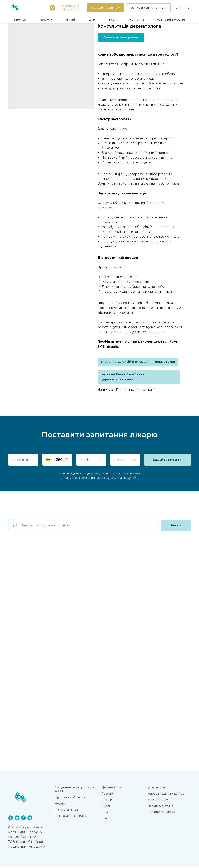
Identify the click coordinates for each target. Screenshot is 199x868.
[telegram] (23, 819)
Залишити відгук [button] (66, 811)
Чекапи (107, 801)
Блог (112, 20)
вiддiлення (70, 10)
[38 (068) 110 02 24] (52, 8)
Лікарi (70, 20)
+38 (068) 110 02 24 (171, 20)
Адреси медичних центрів (166, 795)
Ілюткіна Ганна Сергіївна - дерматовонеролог (122, 377)
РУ (187, 8)
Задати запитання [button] (161, 807)
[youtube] (30, 819)
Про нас (20, 20)
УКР (179, 8)
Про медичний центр (70, 799)
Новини (60, 805)
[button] (106, 8)
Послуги (46, 20)
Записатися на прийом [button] (71, 817)
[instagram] (17, 819)
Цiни (92, 20)
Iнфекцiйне (71, 6)
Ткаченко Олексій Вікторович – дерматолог (138, 362)
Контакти (137, 20)
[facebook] (11, 819)
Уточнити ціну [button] (158, 801)
